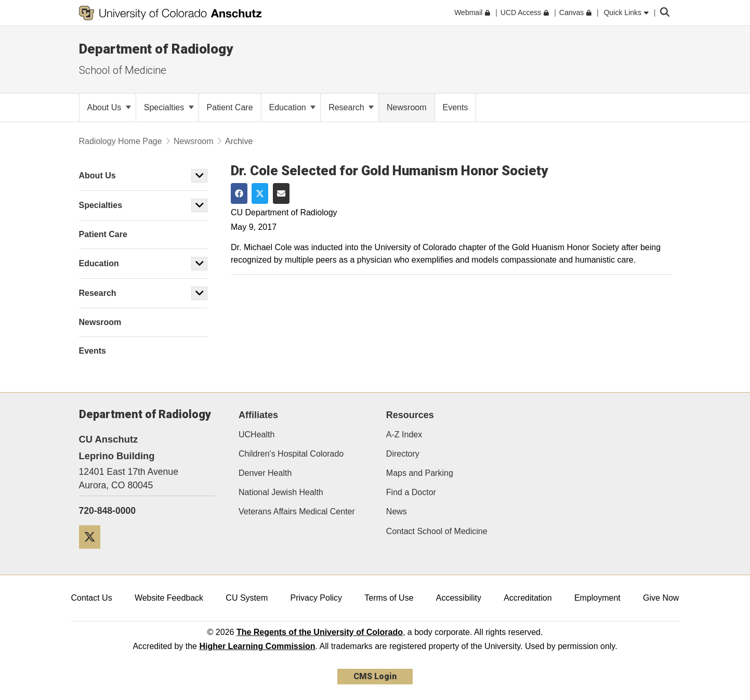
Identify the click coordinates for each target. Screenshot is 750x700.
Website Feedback (169, 598)
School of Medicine (123, 70)
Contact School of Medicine (437, 531)
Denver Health (265, 473)
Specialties (169, 107)
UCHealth (256, 435)
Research (351, 107)
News (397, 511)
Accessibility (459, 598)
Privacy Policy (316, 598)
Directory (403, 454)
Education (293, 107)
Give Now (661, 598)
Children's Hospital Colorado (291, 454)
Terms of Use (389, 598)
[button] (200, 176)
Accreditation (528, 598)
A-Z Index (404, 435)
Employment (597, 598)
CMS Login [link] (375, 676)
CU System (247, 598)
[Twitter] (94, 553)
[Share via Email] (281, 193)
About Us (109, 107)
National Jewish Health (281, 492)
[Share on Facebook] (239, 193)
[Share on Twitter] (260, 193)
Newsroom (193, 141)
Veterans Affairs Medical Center (297, 511)
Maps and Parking (420, 473)
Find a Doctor (411, 492)
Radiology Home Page (121, 141)
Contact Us (92, 598)
